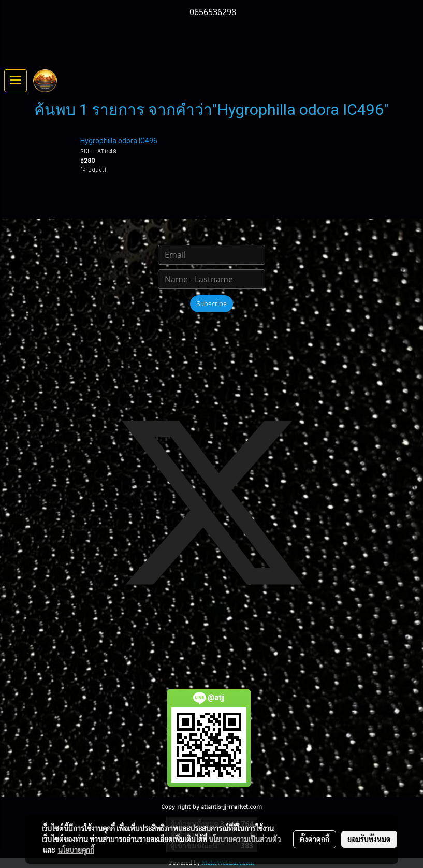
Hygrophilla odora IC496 (119, 141)
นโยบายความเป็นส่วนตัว (245, 839)
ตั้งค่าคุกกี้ (315, 839)
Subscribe (211, 303)
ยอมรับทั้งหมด (369, 839)
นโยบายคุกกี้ (76, 850)
